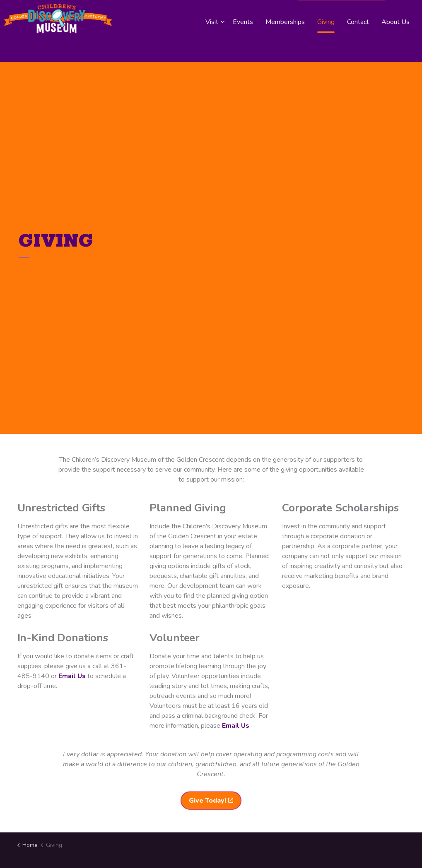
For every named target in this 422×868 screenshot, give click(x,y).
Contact (358, 46)
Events (243, 46)
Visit (212, 46)
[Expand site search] (408, 16)
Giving (326, 46)
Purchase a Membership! (341, 16)
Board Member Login (256, 16)
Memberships (285, 46)
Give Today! (211, 801)
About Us (395, 46)
